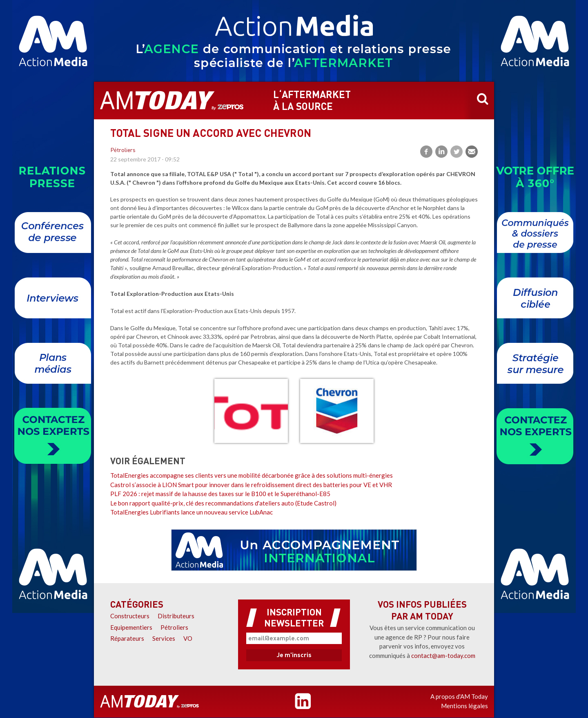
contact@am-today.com (443, 655)
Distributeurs (176, 616)
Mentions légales (464, 706)
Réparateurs (127, 638)
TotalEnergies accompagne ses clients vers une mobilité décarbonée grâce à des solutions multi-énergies (252, 475)
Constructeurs (130, 616)
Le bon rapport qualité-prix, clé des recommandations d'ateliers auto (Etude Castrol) (223, 503)
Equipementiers (131, 627)
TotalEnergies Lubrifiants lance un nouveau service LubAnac (192, 512)
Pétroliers (123, 151)
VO (188, 638)
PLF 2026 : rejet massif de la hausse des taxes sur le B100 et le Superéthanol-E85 (220, 494)
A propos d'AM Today (459, 696)
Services (164, 638)
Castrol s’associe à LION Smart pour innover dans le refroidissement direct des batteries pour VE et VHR (251, 485)
